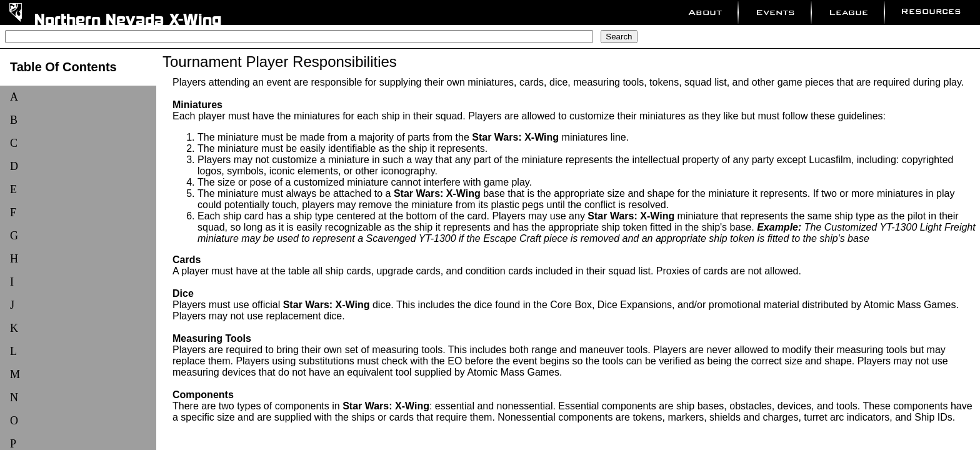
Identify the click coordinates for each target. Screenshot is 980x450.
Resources (931, 11)
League (848, 12)
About (705, 12)
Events (775, 12)
